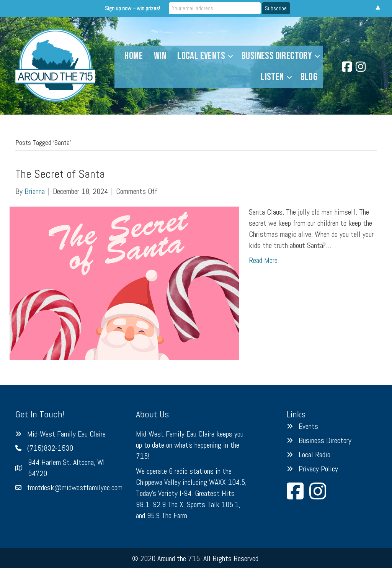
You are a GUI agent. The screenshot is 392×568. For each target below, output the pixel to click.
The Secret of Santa (60, 174)
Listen (272, 77)
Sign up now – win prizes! (132, 8)
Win (160, 56)
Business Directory (277, 56)
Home (134, 56)
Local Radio (314, 455)
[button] (230, 56)
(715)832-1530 (50, 448)
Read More (263, 260)
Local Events (201, 56)
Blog (309, 77)
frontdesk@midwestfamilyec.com (75, 488)
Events (308, 426)
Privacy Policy (318, 469)
